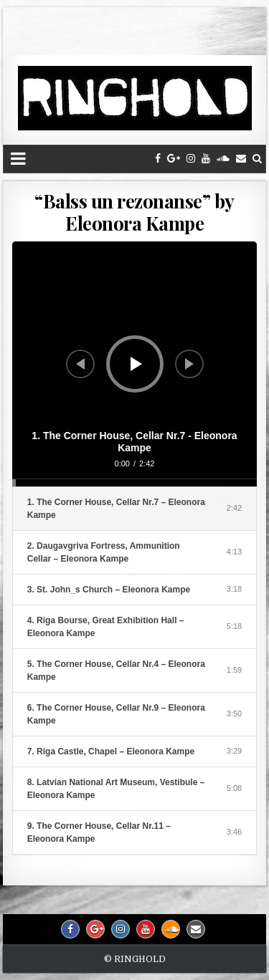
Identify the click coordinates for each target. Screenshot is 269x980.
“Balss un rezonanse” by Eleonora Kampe (134, 212)
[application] (135, 364)
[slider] (135, 483)
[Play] (136, 364)
